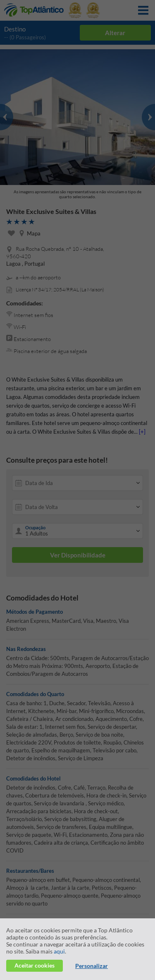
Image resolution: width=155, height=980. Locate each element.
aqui (59, 951)
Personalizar (92, 966)
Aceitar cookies (35, 965)
